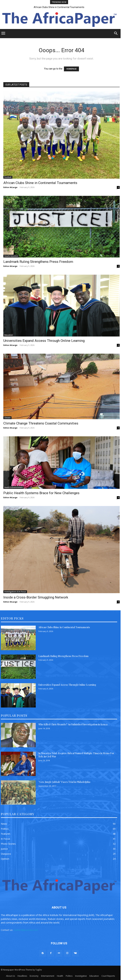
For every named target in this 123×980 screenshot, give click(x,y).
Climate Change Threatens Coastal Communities (41, 423)
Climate (7, 418)
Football (8, 177)
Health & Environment (14, 487)
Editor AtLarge (10, 187)
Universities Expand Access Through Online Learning (44, 341)
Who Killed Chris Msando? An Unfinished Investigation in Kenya (73, 724)
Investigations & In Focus (15, 592)
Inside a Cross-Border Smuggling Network (36, 597)
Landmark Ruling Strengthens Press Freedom (38, 262)
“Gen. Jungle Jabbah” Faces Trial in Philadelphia (64, 782)
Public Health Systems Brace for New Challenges (41, 493)
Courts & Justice (11, 256)
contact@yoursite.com (26, 930)
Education (9, 335)
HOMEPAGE (71, 69)
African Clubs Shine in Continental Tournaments (59, 7)
